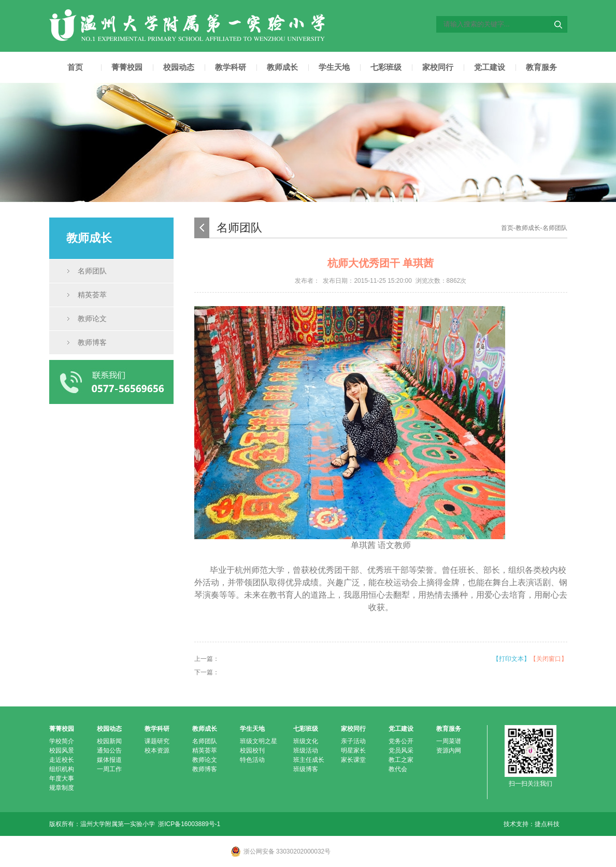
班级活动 (306, 750)
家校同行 (438, 67)
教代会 (398, 769)
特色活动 (252, 760)
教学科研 (231, 67)
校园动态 (179, 67)
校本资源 (157, 750)
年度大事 (62, 778)
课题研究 (157, 741)
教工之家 (401, 760)
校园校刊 (252, 750)
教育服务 (541, 67)
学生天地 (334, 67)
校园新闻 (109, 741)
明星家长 (353, 750)
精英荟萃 (92, 295)
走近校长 (62, 760)
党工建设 (490, 67)
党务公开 (401, 741)
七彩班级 (386, 67)
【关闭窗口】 (549, 659)
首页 (75, 67)
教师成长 (282, 67)
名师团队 (92, 271)
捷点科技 (547, 824)
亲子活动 (353, 741)
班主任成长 (309, 760)
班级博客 (306, 769)
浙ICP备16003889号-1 (189, 824)
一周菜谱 (449, 741)
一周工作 (109, 769)
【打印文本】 (511, 659)
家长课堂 (353, 760)
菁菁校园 (127, 67)
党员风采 (401, 750)
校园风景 (62, 750)
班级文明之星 (259, 741)
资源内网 (449, 750)
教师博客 (92, 342)
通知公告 (109, 750)
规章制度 (62, 788)
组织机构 (62, 769)
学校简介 (62, 741)
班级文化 (306, 741)
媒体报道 (109, 760)
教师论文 (92, 319)
